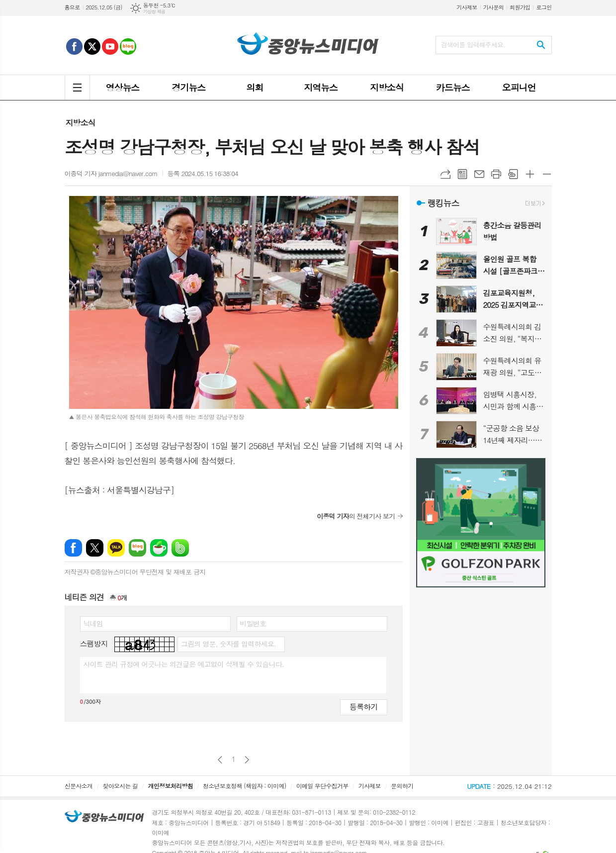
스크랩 (513, 174)
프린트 (496, 174)
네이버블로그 (137, 548)
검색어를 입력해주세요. (473, 45)
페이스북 (73, 548)
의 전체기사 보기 (356, 516)
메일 (479, 174)
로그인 (544, 7)
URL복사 (445, 174)
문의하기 (402, 786)
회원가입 (520, 7)
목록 (462, 174)
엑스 (95, 548)
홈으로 (72, 7)
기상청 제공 (154, 12)
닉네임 (93, 623)
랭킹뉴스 (443, 203)
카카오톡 (116, 548)
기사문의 (493, 7)
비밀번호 (253, 623)
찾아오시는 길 (120, 786)
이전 (220, 760)
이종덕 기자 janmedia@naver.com (111, 173)
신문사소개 (79, 786)
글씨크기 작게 (547, 174)
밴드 (180, 548)
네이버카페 (159, 548)
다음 (247, 760)
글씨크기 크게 (530, 174)
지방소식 (81, 123)
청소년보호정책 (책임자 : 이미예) (244, 786)
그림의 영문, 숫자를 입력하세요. (228, 644)
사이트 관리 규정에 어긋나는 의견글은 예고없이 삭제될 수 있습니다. (184, 664)
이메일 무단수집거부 (322, 786)
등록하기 (363, 707)
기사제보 (467, 7)
